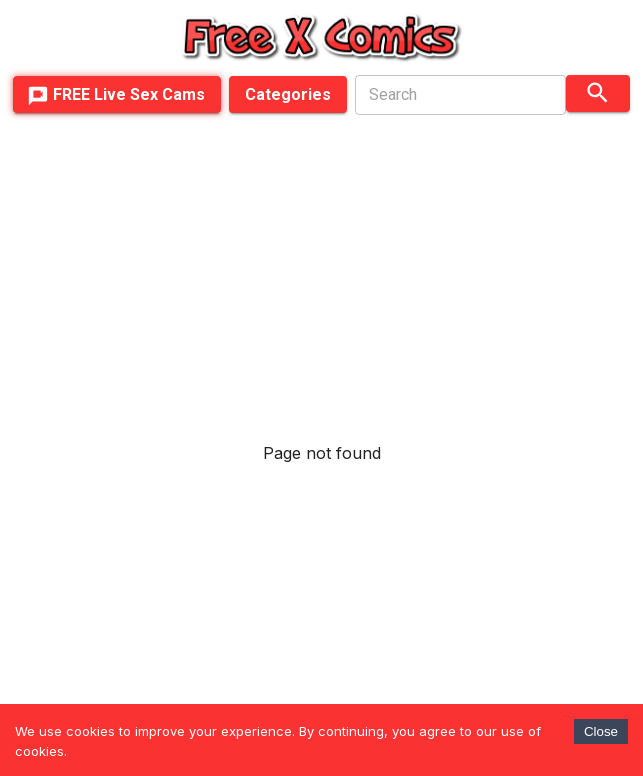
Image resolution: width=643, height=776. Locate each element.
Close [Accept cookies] (601, 731)
